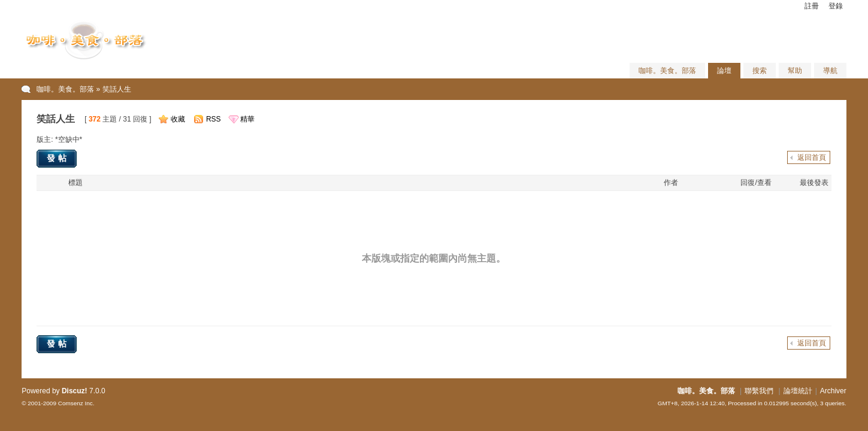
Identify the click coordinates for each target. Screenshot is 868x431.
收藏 (178, 119)
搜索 (760, 71)
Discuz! (75, 391)
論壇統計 (798, 391)
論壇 (724, 71)
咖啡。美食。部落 (667, 71)
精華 (247, 119)
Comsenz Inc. (76, 403)
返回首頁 (812, 157)
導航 (830, 71)
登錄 (836, 6)
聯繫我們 (759, 391)
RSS (214, 119)
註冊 (812, 6)
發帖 (58, 158)
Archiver (833, 391)
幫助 (795, 71)
